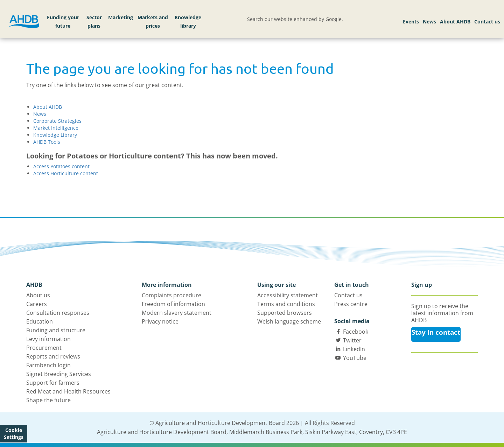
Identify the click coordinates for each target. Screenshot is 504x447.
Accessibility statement (288, 295)
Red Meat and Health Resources (68, 391)
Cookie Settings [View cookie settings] (14, 434)
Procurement (44, 348)
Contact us (487, 22)
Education (40, 321)
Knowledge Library (55, 135)
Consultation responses (58, 313)
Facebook (356, 332)
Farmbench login (48, 365)
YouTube (355, 358)
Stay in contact (436, 332)
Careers (37, 304)
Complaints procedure (171, 295)
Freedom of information (173, 304)
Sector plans (94, 22)
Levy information (48, 339)
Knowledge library (188, 22)
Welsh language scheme (289, 321)
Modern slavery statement (177, 313)
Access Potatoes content (61, 166)
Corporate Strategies (57, 121)
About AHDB (455, 22)
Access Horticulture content (66, 173)
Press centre (351, 304)
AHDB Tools (47, 142)
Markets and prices (153, 22)
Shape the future (48, 400)
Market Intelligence (56, 128)
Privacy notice (160, 321)
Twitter (352, 340)
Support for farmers (53, 383)
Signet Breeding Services (59, 374)
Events (411, 22)
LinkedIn (354, 349)
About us (38, 295)
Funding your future (63, 22)
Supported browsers (285, 313)
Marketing (121, 17)
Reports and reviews (53, 356)
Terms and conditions (286, 304)
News (429, 22)
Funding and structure (56, 330)
